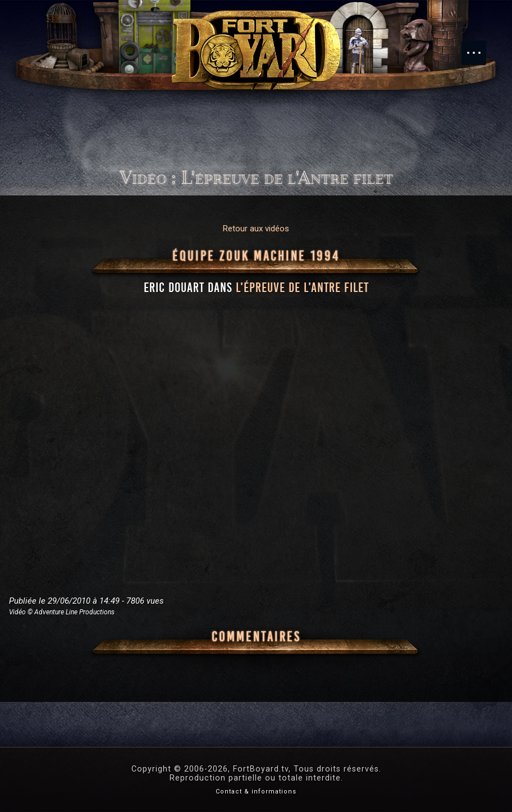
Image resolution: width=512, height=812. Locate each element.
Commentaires (256, 637)
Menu (479, 47)
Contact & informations (256, 792)
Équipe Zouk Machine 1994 (256, 256)
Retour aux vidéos (256, 229)
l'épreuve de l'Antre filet (302, 288)
